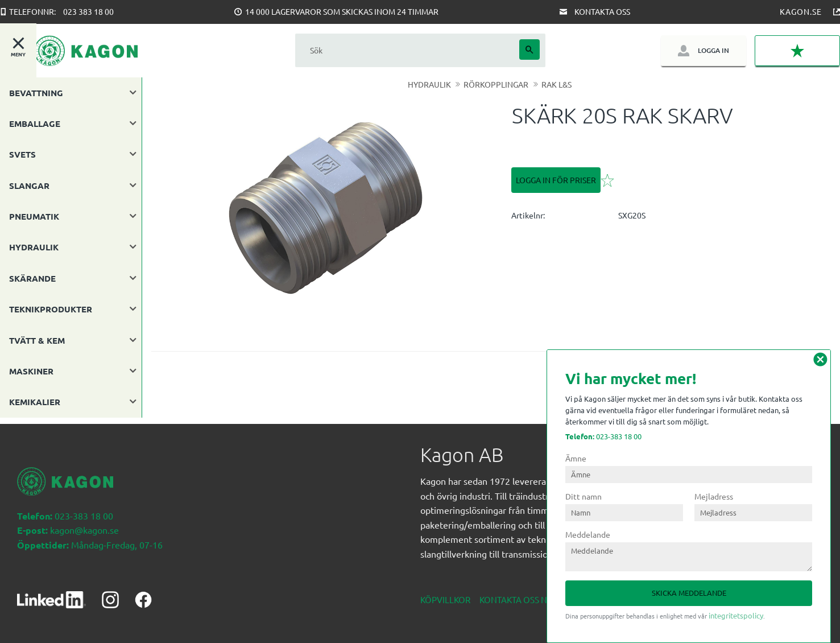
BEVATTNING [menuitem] (36, 93)
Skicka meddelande (689, 593)
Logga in (713, 50)
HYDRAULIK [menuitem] (34, 247)
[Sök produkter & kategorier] (407, 50)
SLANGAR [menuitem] (29, 186)
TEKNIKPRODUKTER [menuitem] (51, 309)
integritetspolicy (736, 615)
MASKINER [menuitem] (31, 371)
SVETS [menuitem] (22, 154)
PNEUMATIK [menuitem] (34, 216)
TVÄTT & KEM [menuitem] (37, 340)
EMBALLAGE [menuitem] (35, 123)
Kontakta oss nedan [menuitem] (525, 593)
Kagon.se (801, 11)
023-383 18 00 (603, 436)
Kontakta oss (602, 11)
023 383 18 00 (88, 11)
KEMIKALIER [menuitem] (35, 402)
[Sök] (529, 50)
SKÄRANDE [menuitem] (32, 278)
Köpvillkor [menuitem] (445, 593)
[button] (797, 51)
